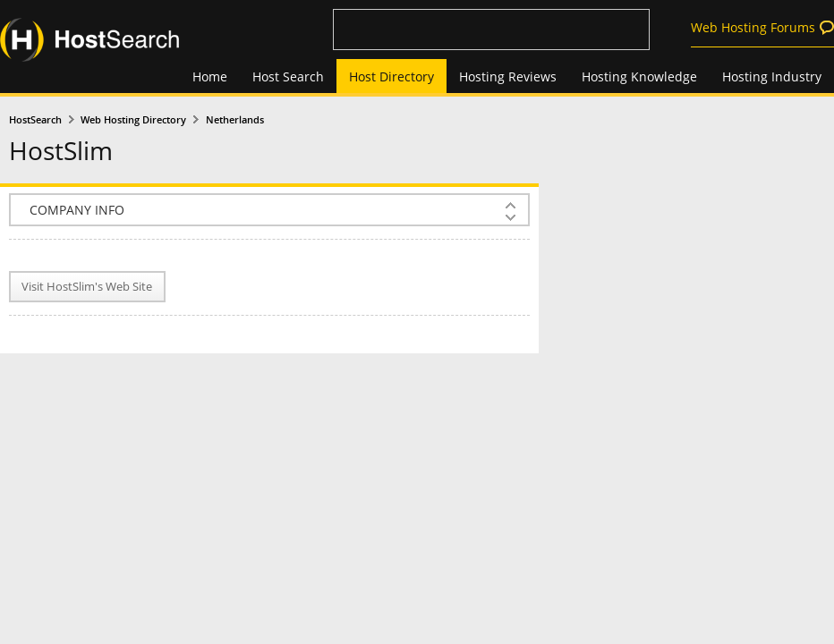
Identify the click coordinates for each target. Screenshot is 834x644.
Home (210, 76)
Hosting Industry (772, 76)
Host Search (288, 76)
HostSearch (35, 120)
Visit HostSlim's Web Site (87, 287)
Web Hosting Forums (753, 27)
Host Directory (391, 76)
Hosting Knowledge (639, 76)
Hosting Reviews (508, 76)
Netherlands (235, 120)
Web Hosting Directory (133, 120)
